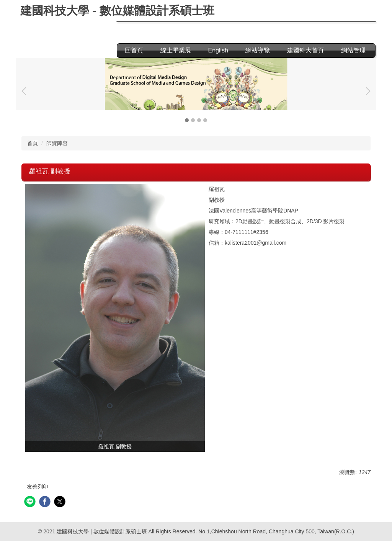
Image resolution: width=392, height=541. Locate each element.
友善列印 (38, 487)
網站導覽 (258, 50)
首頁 (33, 143)
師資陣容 (57, 143)
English (218, 50)
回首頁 (134, 50)
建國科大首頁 (305, 50)
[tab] (187, 120)
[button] (26, 91)
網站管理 (353, 50)
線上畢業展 (176, 50)
